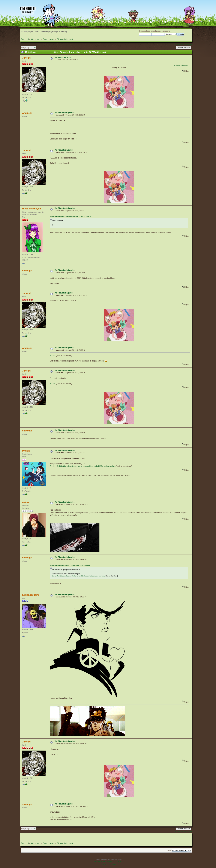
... (33, 48)
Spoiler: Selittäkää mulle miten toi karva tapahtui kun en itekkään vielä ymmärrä (83, 466)
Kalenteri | (45, 31)
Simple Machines (118, 862)
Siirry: (169, 850)
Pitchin (26, 451)
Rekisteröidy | (63, 31)
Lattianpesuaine (31, 595)
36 (35, 48)
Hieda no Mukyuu (31, 209)
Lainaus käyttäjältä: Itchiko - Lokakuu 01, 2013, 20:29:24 (70, 565)
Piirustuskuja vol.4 (63, 57)
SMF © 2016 (108, 862)
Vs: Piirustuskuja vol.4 (65, 113)
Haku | (37, 31)
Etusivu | (24, 31)
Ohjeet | (31, 31)
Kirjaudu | (53, 31)
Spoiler (53, 356)
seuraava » (188, 44)
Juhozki (26, 58)
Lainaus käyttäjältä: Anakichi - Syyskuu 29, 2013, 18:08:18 (71, 216)
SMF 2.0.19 (98, 862)
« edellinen (179, 44)
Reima (26, 502)
